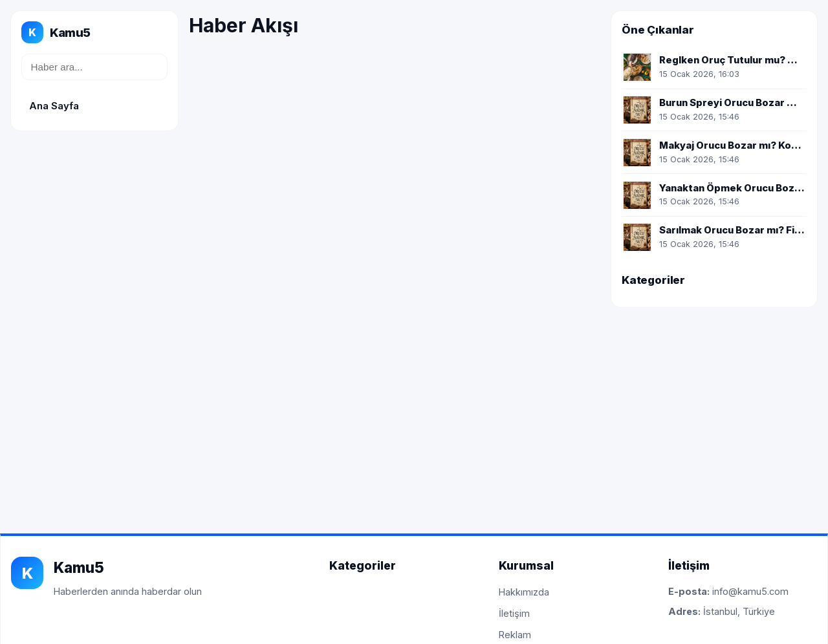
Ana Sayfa (54, 106)
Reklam (515, 635)
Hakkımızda (524, 592)
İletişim (514, 613)
